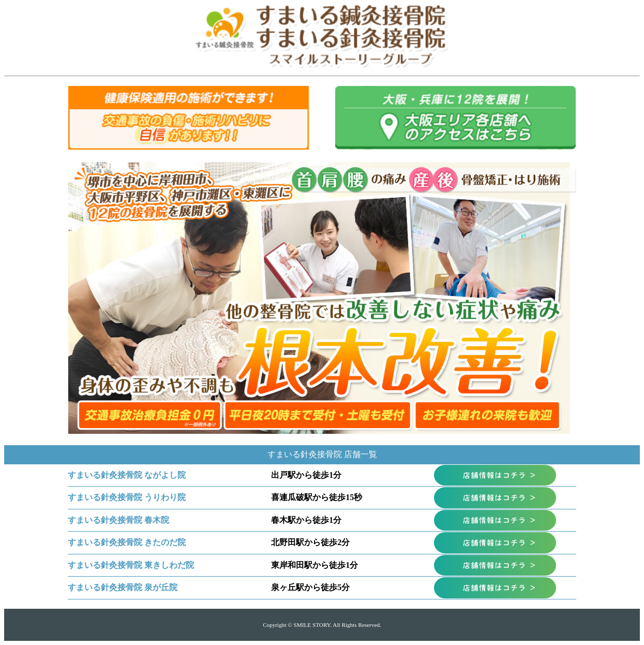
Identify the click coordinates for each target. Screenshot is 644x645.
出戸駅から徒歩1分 (306, 475)
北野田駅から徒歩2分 (310, 542)
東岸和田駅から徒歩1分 (314, 565)
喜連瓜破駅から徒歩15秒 (317, 497)
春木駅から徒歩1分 (306, 520)
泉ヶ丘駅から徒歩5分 (310, 587)
